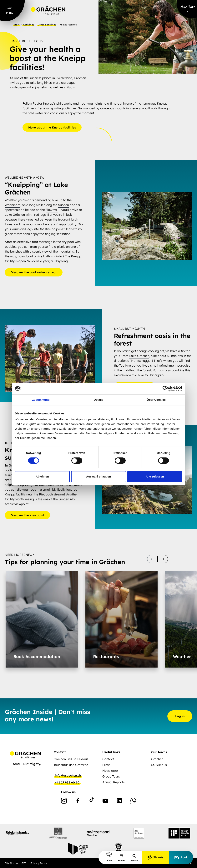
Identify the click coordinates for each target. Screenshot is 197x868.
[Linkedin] (119, 801)
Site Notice (11, 863)
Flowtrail (52, 210)
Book (181, 857)
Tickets (155, 857)
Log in (180, 716)
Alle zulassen (155, 476)
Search (134, 858)
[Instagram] (64, 801)
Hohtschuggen (142, 361)
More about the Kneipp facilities (52, 127)
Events (121, 858)
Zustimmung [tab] (41, 400)
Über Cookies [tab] (156, 400)
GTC (24, 863)
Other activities (47, 25)
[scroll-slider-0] (152, 559)
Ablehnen (42, 476)
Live (109, 857)
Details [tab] (98, 400)
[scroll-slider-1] (163, 559)
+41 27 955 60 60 (67, 783)
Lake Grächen (15, 214)
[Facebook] (78, 801)
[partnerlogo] (18, 833)
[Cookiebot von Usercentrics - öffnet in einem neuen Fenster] (165, 389)
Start (16, 25)
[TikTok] (92, 801)
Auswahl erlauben (98, 476)
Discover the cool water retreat (34, 272)
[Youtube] (105, 801)
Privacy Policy (39, 863)
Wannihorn (13, 205)
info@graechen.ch (68, 776)
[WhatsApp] (133, 801)
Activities (29, 25)
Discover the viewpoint (27, 515)
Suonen (63, 205)
